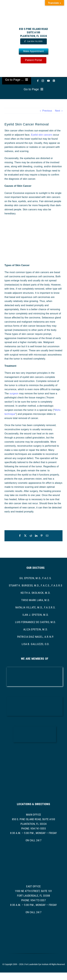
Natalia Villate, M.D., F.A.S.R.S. (36, 607)
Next (58, 111)
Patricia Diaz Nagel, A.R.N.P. (36, 637)
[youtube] (48, 81)
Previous (47, 111)
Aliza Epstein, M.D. (36, 629)
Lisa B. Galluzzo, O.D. (36, 644)
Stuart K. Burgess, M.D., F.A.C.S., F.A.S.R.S (36, 585)
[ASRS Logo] (35, 751)
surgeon (14, 394)
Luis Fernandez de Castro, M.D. (36, 622)
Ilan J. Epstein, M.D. (36, 615)
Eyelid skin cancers (42, 135)
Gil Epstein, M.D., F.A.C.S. (36, 578)
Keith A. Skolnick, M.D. (36, 593)
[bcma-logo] (35, 698)
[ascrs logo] (35, 727)
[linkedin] (54, 81)
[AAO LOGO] (35, 668)
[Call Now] (33, 41)
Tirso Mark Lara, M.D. (36, 600)
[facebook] (38, 81)
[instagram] (43, 81)
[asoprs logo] (35, 770)
